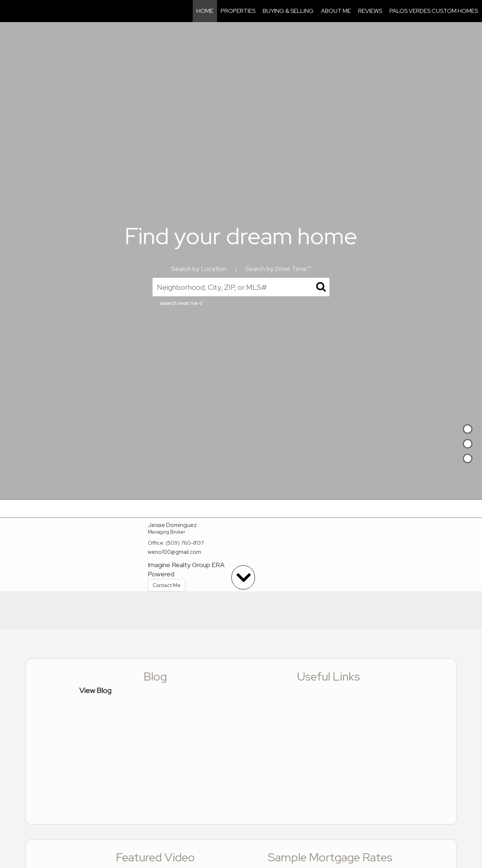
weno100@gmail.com (174, 552)
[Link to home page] (9, 11)
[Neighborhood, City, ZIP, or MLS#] (241, 287)
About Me (336, 11)
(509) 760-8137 (185, 543)
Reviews (370, 11)
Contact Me (167, 585)
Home (205, 11)
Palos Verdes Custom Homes (434, 11)
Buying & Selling (288, 11)
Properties (238, 11)
